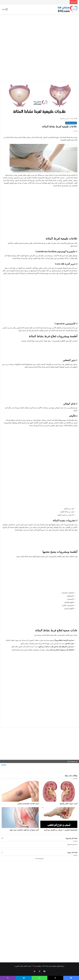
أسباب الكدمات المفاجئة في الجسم (28, 804)
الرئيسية (74, 118)
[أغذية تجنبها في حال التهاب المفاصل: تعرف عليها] (20, 818)
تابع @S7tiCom (39, 858)
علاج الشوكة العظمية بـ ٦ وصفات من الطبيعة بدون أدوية (61, 830)
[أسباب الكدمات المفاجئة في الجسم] (20, 791)
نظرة (30, 966)
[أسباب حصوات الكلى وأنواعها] (59, 791)
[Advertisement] (39, 31)
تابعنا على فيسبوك (72, 844)
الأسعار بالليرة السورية (21, 966)
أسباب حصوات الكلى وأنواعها (69, 804)
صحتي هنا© (48, 966)
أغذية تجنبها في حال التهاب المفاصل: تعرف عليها (24, 830)
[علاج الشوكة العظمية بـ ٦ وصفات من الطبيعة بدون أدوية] (59, 818)
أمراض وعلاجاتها (65, 118)
